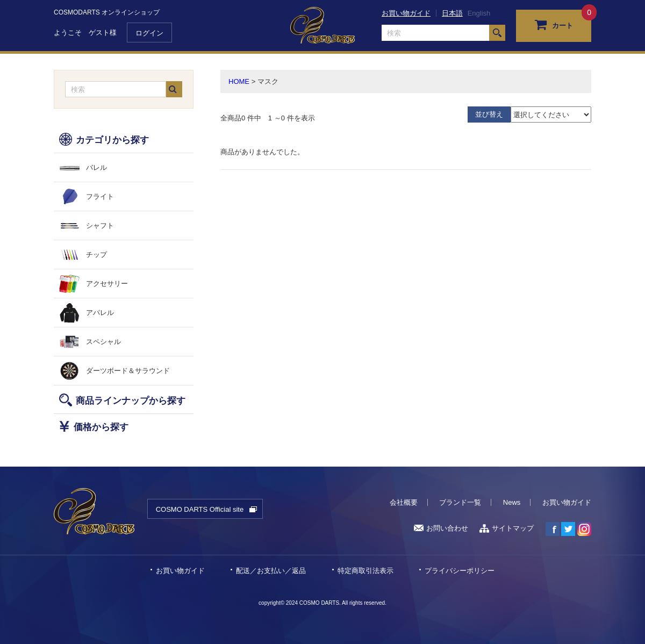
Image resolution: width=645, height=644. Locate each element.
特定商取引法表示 (365, 571)
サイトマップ (507, 528)
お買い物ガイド (406, 13)
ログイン (149, 33)
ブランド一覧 (460, 502)
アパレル (100, 313)
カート (554, 24)
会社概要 (404, 502)
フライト (100, 196)
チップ (96, 255)
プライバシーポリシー (460, 571)
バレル (96, 167)
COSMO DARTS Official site (200, 509)
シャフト (100, 226)
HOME (239, 81)
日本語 (452, 13)
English (479, 13)
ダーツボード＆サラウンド (128, 371)
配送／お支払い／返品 (271, 571)
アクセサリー (107, 284)
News (512, 502)
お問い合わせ (441, 528)
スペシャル (103, 342)
